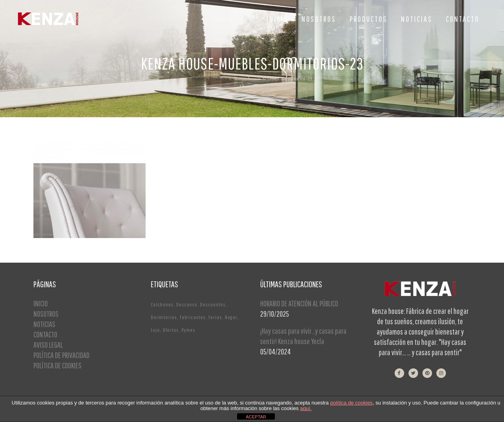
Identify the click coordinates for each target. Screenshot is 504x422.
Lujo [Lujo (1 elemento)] (155, 330)
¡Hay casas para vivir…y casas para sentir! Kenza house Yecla (303, 336)
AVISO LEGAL (48, 345)
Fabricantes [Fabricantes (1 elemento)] (193, 317)
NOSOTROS (46, 314)
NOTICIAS (44, 324)
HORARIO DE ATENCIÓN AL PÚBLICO (299, 303)
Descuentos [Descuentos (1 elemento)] (213, 305)
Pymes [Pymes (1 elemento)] (188, 330)
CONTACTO (45, 334)
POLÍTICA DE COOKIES (57, 365)
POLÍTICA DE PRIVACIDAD (61, 355)
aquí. (306, 408)
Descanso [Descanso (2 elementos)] (187, 305)
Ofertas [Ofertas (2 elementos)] (171, 330)
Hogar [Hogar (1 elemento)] (231, 317)
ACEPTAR (256, 417)
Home (198, 79)
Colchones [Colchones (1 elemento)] (162, 305)
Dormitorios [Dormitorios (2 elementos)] (164, 317)
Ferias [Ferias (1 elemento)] (215, 317)
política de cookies (351, 403)
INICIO (41, 303)
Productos (219, 79)
